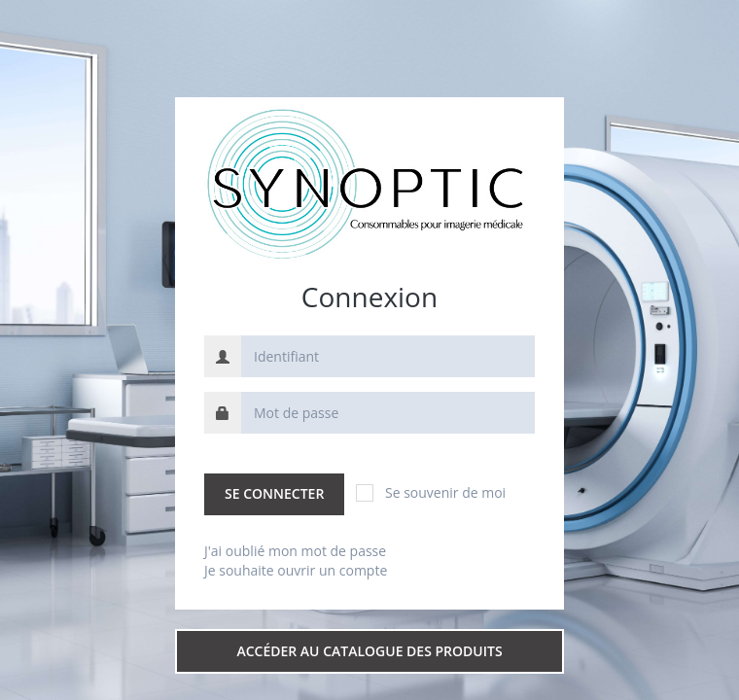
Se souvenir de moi (431, 492)
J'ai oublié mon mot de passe (295, 551)
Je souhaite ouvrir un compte (296, 570)
